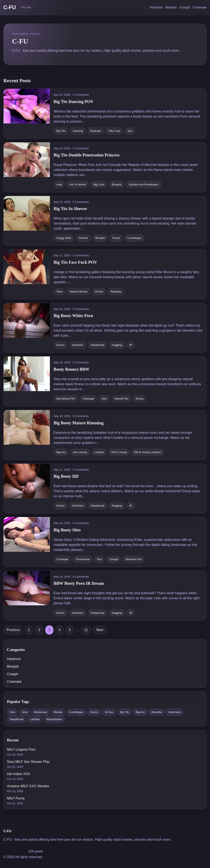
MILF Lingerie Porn (21, 750)
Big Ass (140, 712)
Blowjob (171, 7)
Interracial (175, 712)
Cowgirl (185, 7)
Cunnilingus (76, 712)
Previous (13, 630)
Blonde (58, 712)
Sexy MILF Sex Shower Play (28, 762)
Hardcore (156, 7)
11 (86, 630)
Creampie (200, 7)
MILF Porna (16, 798)
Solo (12, 712)
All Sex (109, 712)
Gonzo (94, 712)
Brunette (157, 712)
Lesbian (35, 719)
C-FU (10, 7)
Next (100, 630)
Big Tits (124, 712)
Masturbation (54, 719)
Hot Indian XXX (18, 774)
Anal (25, 712)
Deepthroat (17, 719)
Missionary (41, 712)
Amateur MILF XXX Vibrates (28, 786)
